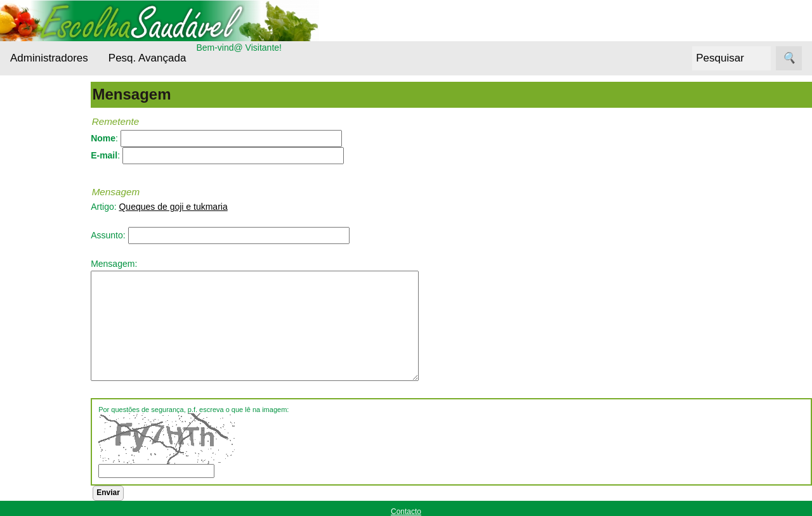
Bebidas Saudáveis (48, 201)
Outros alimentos (61, 358)
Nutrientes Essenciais (48, 327)
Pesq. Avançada (147, 58)
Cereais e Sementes (47, 240)
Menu (21, 124)
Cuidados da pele (62, 271)
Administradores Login (54, 100)
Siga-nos (28, 415)
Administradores (49, 58)
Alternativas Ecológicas (50, 162)
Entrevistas (49, 295)
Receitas (44, 383)
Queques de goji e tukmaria (209, 207)
